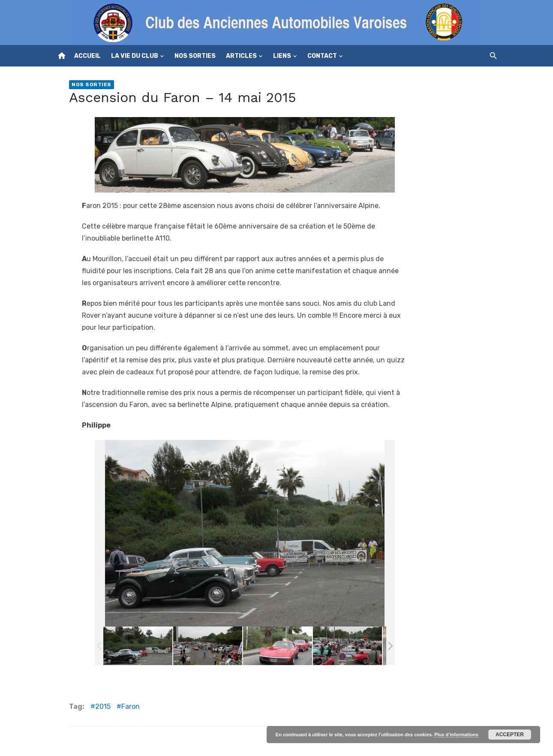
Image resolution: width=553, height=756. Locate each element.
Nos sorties (195, 56)
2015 (103, 706)
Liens (282, 56)
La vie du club (135, 56)
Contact (322, 56)
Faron (131, 706)
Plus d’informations (456, 735)
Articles (241, 56)
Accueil (87, 56)
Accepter (510, 735)
